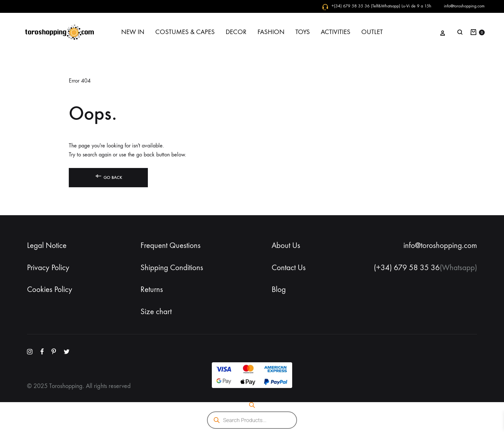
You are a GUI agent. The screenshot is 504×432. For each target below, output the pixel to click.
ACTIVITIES (336, 32)
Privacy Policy (48, 268)
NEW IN (133, 32)
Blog (279, 289)
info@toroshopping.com (464, 6)
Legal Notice (47, 245)
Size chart (156, 312)
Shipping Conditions (172, 268)
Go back (108, 176)
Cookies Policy (50, 289)
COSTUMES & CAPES (185, 32)
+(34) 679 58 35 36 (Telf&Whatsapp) (366, 6)
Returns (152, 289)
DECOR (236, 32)
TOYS (303, 32)
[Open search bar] (252, 405)
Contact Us (289, 268)
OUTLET (372, 32)
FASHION (271, 32)
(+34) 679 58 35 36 (407, 268)
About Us (286, 245)
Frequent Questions (171, 245)
